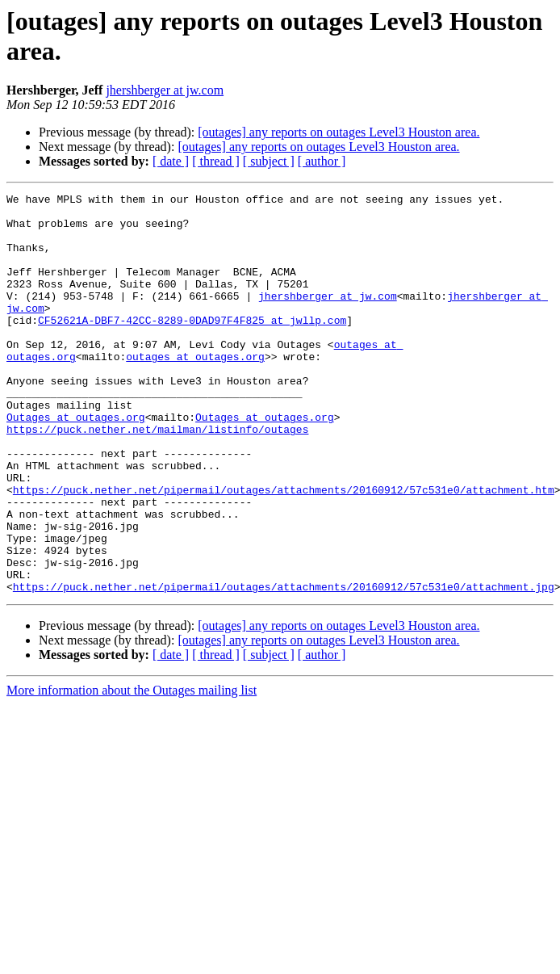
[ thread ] (216, 161)
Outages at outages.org (76, 463)
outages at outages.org (195, 390)
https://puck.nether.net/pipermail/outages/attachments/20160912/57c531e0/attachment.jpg (284, 666)
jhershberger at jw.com (165, 90)
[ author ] (322, 161)
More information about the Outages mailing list (132, 770)
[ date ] (171, 161)
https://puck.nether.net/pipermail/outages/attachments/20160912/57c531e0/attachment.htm (284, 550)
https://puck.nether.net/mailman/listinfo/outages (157, 477)
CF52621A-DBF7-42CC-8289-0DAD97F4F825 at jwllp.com (192, 346)
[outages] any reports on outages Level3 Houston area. (339, 132)
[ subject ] (269, 161)
